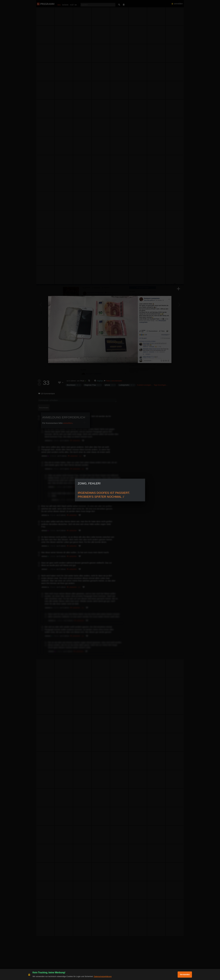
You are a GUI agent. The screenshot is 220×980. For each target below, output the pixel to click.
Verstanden (185, 974)
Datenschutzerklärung (103, 976)
